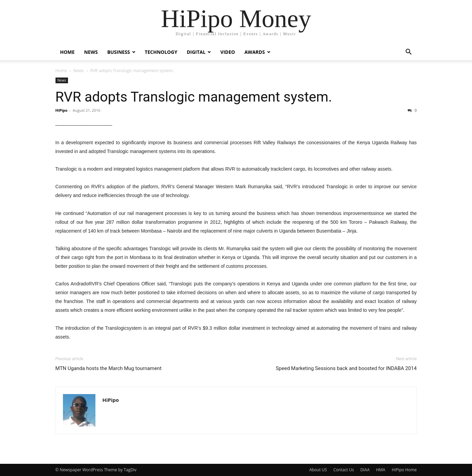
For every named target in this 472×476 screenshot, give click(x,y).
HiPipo (62, 110)
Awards (254, 52)
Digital (196, 52)
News (91, 52)
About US (318, 470)
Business (119, 52)
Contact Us (344, 470)
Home (68, 52)
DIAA (365, 470)
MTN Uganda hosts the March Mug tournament (109, 368)
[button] (409, 53)
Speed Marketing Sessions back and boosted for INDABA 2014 (346, 368)
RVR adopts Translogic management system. (194, 97)
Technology (161, 52)
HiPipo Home (404, 470)
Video (228, 52)
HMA (380, 470)
